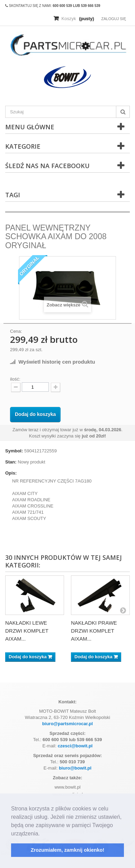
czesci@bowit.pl (75, 746)
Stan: (11, 462)
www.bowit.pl (67, 787)
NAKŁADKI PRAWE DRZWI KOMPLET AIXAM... (94, 631)
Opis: (11, 473)
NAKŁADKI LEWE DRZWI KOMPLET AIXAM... (27, 631)
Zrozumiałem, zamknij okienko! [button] (68, 850)
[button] (42, 834)
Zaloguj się (114, 19)
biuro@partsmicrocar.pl (67, 724)
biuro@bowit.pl (75, 768)
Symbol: (14, 451)
